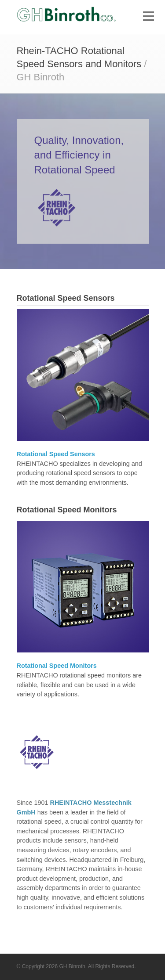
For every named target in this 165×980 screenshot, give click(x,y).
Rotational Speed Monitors (67, 510)
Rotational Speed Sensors (66, 298)
